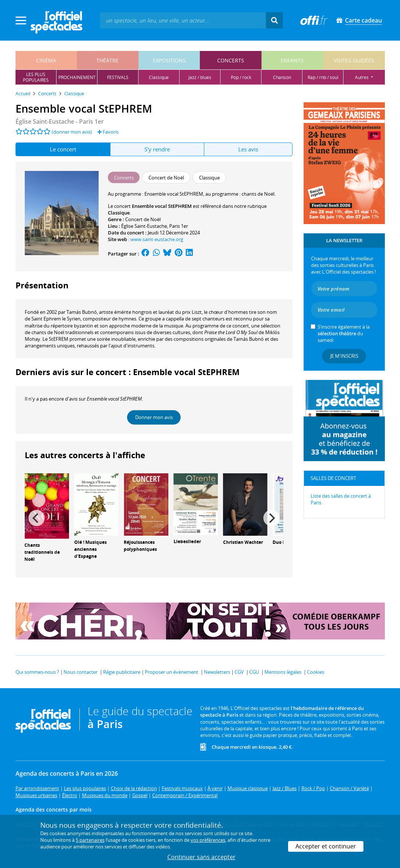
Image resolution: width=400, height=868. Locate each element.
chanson (282, 77)
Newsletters (217, 672)
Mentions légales (283, 672)
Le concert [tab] (63, 149)
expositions (169, 60)
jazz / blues (200, 77)
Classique (119, 213)
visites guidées (354, 60)
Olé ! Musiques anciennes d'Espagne (90, 549)
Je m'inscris (344, 356)
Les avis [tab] (248, 149)
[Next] (271, 518)
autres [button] (362, 77)
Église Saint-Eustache (144, 226)
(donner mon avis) (72, 132)
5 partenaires (90, 840)
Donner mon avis (154, 417)
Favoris (108, 132)
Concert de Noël (143, 219)
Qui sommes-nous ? (37, 672)
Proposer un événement (172, 672)
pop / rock (241, 77)
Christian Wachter (243, 542)
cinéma (46, 60)
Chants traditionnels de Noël (42, 552)
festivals (118, 77)
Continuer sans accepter (201, 857)
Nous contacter (81, 672)
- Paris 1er (60, 121)
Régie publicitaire (122, 672)
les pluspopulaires (36, 77)
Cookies (316, 672)
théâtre (107, 60)
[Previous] (37, 518)
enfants (292, 60)
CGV (239, 672)
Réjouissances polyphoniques (140, 546)
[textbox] (183, 20)
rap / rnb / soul (323, 77)
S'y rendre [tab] (157, 149)
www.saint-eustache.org (157, 239)
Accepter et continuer (326, 846)
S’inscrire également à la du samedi (344, 333)
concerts (231, 60)
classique (159, 77)
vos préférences (208, 840)
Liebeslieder (187, 541)
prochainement (77, 77)
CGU (254, 672)
